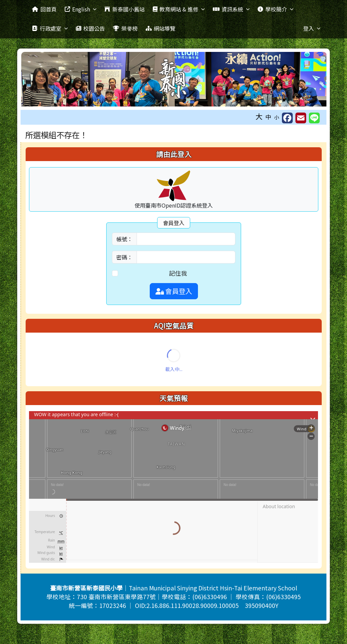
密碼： (124, 257)
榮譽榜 (125, 28)
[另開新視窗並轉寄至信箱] (301, 118)
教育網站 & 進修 (179, 9)
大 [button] (259, 116)
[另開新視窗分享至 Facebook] (287, 118)
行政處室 (50, 28)
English (81, 9)
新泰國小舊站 (124, 9)
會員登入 (174, 291)
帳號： (124, 239)
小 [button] (277, 117)
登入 (312, 28)
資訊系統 (231, 9)
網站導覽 (161, 28)
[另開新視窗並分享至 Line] (314, 118)
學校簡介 (275, 9)
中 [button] (268, 117)
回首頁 (44, 9)
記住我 (178, 273)
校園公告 (90, 28)
